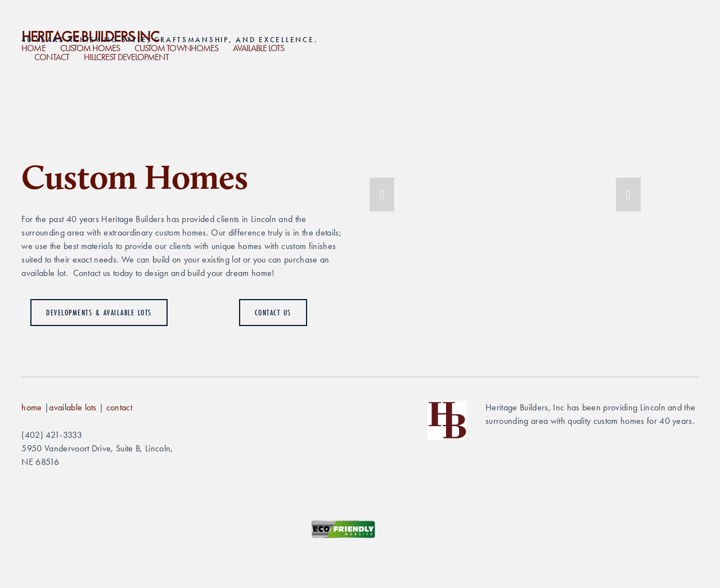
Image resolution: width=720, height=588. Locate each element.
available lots (73, 407)
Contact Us (273, 313)
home (31, 407)
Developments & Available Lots (99, 313)
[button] (382, 195)
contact (119, 407)
